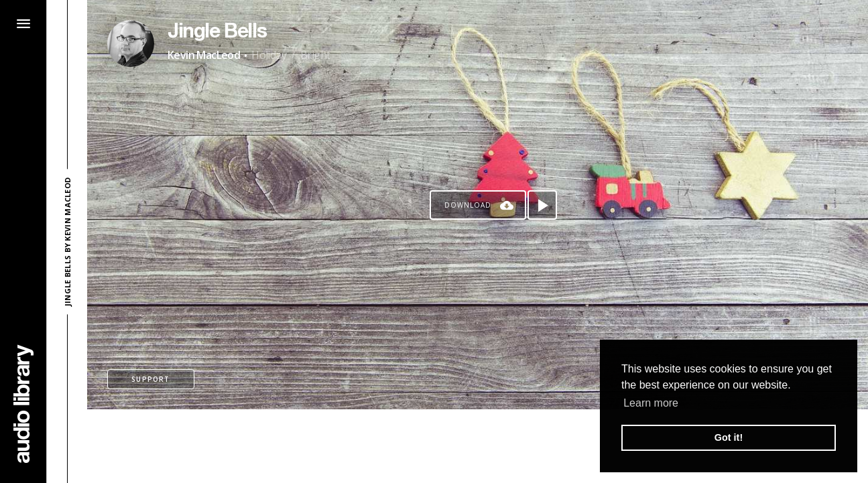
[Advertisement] (478, 446)
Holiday (269, 55)
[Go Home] (23, 404)
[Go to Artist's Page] (131, 44)
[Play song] (542, 205)
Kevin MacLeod (204, 55)
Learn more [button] (651, 403)
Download (468, 205)
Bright (315, 55)
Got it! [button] (729, 437)
